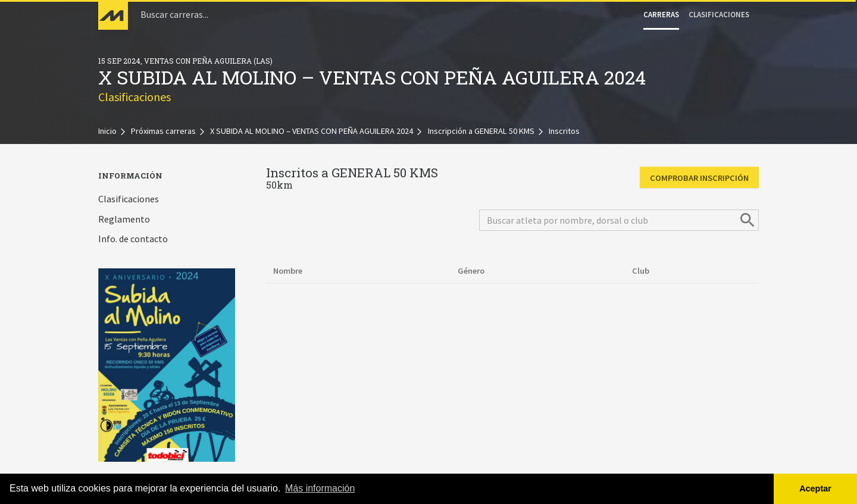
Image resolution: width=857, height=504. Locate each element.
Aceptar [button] (815, 489)
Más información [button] (320, 488)
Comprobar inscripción (699, 178)
